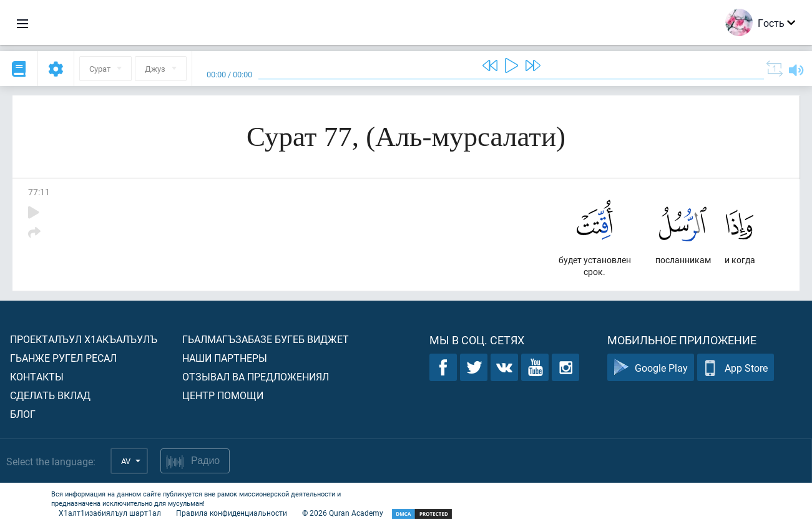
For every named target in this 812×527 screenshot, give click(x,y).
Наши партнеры (225, 358)
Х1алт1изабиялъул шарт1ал (110, 513)
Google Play (651, 368)
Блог (23, 414)
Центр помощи (223, 395)
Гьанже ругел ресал (63, 358)
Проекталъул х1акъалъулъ (84, 339)
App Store (736, 368)
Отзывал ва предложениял (256, 376)
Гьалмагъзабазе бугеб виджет (266, 339)
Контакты (37, 376)
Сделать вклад (50, 395)
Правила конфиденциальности (232, 513)
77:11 (39, 192)
